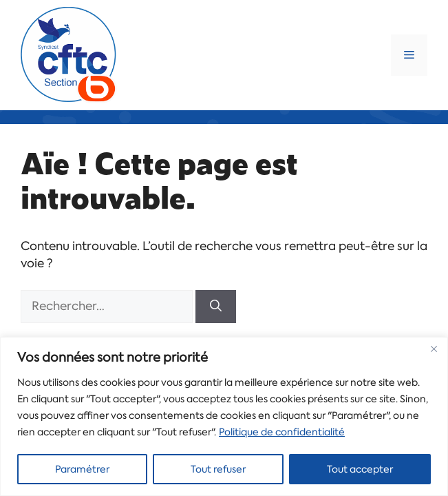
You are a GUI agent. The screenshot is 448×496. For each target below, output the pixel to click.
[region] (224, 416)
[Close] (434, 349)
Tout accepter (360, 469)
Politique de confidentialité (282, 432)
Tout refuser (218, 469)
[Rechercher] (216, 307)
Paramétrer (82, 469)
